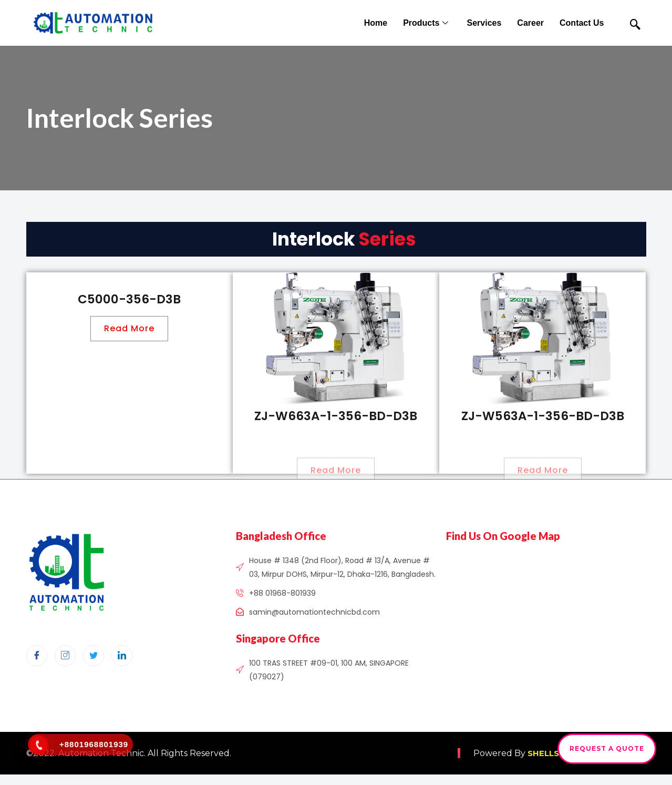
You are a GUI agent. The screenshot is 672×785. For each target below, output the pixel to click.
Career (530, 23)
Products (427, 23)
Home (376, 23)
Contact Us (582, 23)
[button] (129, 329)
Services (484, 23)
